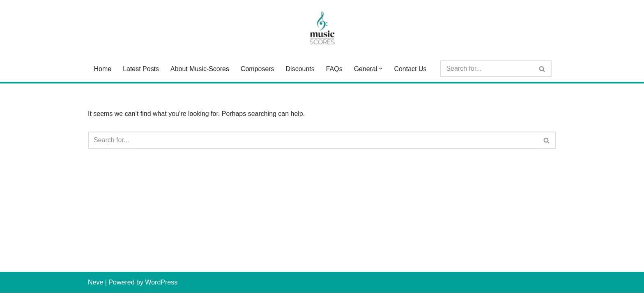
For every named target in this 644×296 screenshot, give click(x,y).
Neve (95, 286)
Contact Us (411, 69)
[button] (381, 69)
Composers (258, 69)
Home (102, 69)
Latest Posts (141, 69)
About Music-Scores (200, 69)
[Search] (487, 69)
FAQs (334, 69)
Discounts (300, 69)
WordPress (161, 286)
